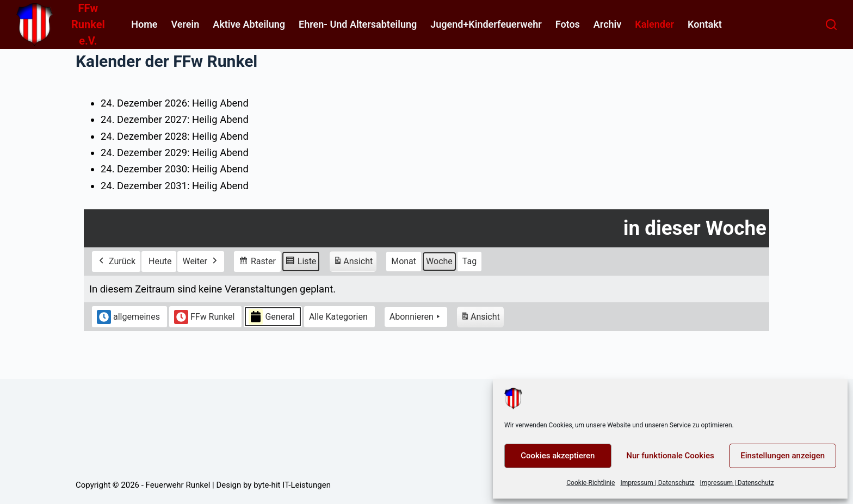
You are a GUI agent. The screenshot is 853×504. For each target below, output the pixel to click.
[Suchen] (831, 24)
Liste (301, 262)
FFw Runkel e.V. (88, 24)
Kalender (654, 24)
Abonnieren (416, 316)
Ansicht (355, 262)
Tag (469, 261)
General (271, 317)
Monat (404, 261)
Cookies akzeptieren (558, 456)
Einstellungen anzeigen (783, 456)
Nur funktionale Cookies (670, 456)
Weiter (200, 261)
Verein (185, 24)
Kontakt (705, 24)
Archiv (607, 24)
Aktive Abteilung (249, 24)
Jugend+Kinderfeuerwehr (486, 24)
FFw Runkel (205, 316)
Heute (160, 261)
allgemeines (128, 316)
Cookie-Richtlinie (591, 483)
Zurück (116, 261)
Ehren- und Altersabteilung (358, 24)
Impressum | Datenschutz (657, 483)
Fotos (568, 24)
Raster (257, 262)
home (144, 24)
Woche (439, 261)
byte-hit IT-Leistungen (292, 485)
